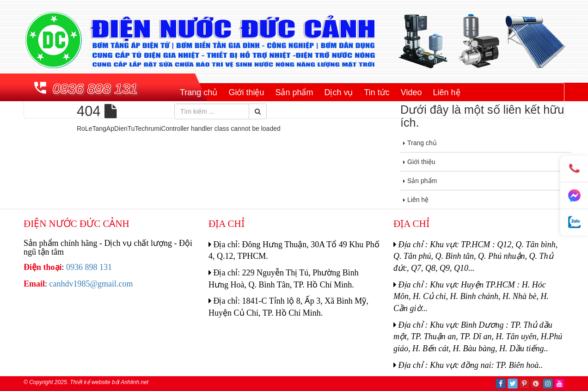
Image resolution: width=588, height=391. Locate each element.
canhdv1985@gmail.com (91, 284)
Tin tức (377, 92)
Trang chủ (199, 92)
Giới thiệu (246, 92)
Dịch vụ (338, 92)
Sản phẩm (294, 92)
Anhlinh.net (135, 382)
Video (411, 92)
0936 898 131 (95, 89)
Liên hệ (447, 92)
